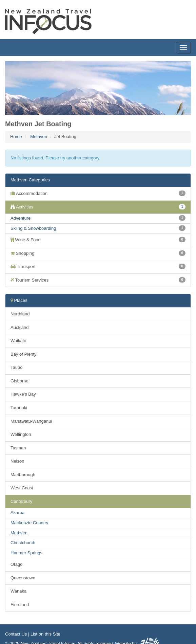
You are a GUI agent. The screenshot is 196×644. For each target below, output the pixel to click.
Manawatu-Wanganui (31, 421)
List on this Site (45, 634)
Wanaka (18, 591)
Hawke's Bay (23, 394)
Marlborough (23, 475)
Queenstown (23, 578)
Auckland (19, 327)
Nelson (17, 461)
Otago (16, 564)
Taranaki (19, 408)
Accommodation (98, 193)
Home (16, 137)
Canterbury (21, 501)
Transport (98, 266)
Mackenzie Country (29, 523)
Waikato (18, 341)
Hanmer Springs (26, 553)
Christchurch (23, 543)
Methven (39, 137)
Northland (20, 314)
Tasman (18, 448)
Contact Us (16, 634)
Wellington (21, 434)
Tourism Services (98, 280)
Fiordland (20, 605)
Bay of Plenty (24, 354)
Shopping (98, 253)
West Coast (22, 488)
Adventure (21, 218)
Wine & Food (98, 240)
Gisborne (19, 381)
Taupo (16, 367)
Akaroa (17, 513)
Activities (98, 207)
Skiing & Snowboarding (33, 228)
